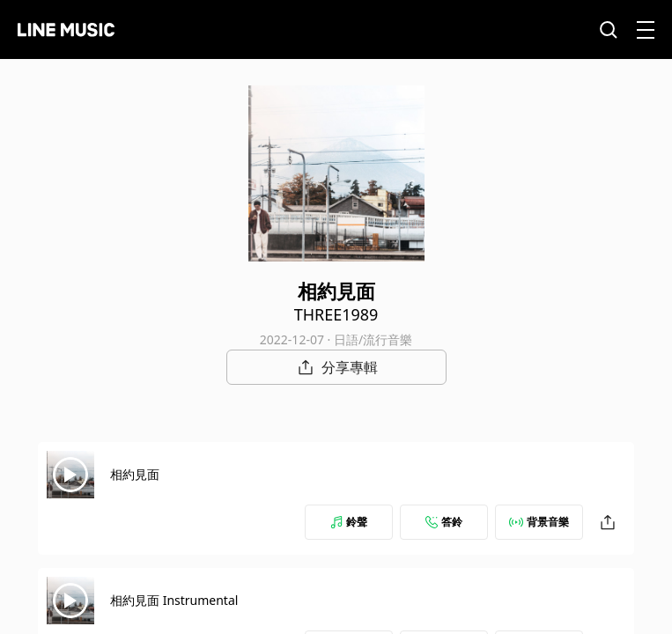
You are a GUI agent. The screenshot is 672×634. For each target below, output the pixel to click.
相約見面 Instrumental (174, 600)
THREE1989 (336, 314)
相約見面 (135, 474)
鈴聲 (349, 522)
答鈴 (444, 522)
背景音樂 (539, 522)
